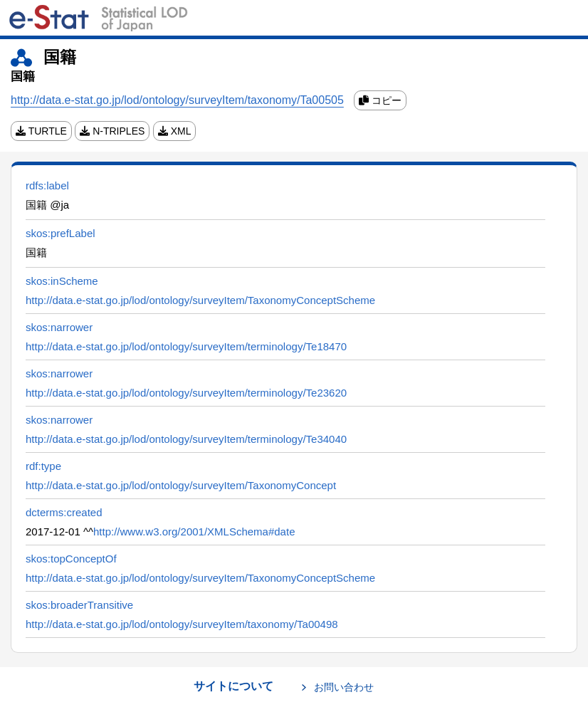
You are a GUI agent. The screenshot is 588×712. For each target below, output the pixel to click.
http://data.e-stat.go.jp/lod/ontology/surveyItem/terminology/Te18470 (186, 346)
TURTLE (41, 131)
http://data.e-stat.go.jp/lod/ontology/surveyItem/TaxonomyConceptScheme (200, 300)
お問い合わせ (344, 687)
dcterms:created (64, 512)
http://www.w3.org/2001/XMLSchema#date (194, 532)
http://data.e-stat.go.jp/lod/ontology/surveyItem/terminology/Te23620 (186, 393)
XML (175, 131)
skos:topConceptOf (71, 559)
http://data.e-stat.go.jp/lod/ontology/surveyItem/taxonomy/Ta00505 (177, 100)
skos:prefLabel (61, 233)
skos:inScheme (62, 281)
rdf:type (43, 466)
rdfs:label (47, 185)
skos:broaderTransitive (79, 605)
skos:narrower (59, 327)
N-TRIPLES (112, 131)
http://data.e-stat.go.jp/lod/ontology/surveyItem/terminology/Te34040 (186, 439)
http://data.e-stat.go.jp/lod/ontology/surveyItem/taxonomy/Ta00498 (182, 624)
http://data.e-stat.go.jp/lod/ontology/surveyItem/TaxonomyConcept (181, 485)
